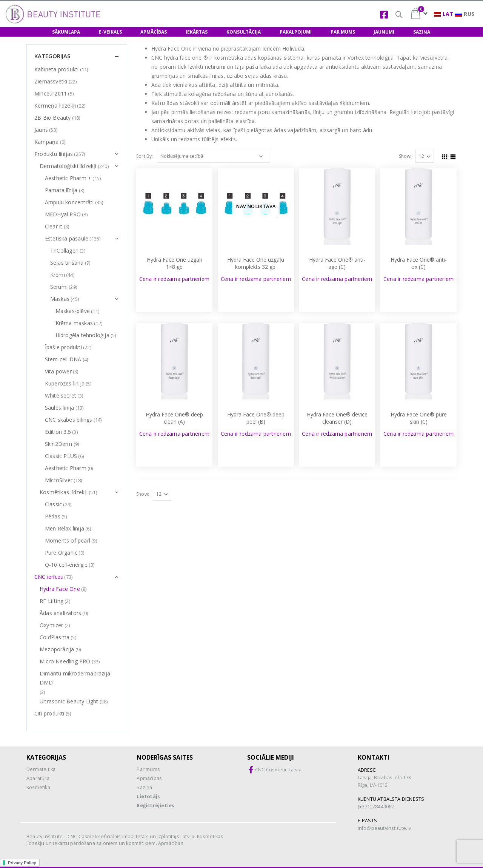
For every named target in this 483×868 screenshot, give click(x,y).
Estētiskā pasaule (67, 238)
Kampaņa (46, 142)
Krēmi (58, 275)
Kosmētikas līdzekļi (64, 492)
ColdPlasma (55, 637)
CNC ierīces (49, 577)
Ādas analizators (60, 613)
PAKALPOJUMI (296, 32)
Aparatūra (38, 778)
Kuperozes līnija (65, 383)
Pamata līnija (61, 190)
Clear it (54, 226)
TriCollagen (64, 251)
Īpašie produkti (63, 347)
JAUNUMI (384, 32)
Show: (405, 156)
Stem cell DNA (63, 359)
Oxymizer (52, 625)
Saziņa (144, 787)
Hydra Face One (60, 589)
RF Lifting (52, 601)
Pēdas (53, 516)
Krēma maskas (74, 323)
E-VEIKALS (110, 32)
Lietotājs (148, 796)
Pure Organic (61, 553)
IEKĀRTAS (197, 32)
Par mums (148, 769)
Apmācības (149, 778)
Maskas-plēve (73, 311)
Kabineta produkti (56, 69)
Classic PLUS (61, 456)
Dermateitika (41, 769)
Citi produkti (49, 713)
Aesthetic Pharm (66, 468)
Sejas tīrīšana (67, 263)
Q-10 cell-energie (66, 565)
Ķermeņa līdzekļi (55, 106)
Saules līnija (60, 408)
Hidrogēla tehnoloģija (82, 335)
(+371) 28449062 (376, 807)
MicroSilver (59, 480)
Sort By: (145, 156)
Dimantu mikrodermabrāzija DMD (75, 678)
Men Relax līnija (65, 528)
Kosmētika (38, 787)
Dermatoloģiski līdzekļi (68, 166)
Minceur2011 (51, 93)
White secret (61, 395)
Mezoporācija (57, 649)
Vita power (58, 371)
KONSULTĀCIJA (244, 32)
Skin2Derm (59, 444)
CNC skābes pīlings (69, 420)
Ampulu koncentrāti (69, 202)
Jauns (41, 130)
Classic (53, 504)
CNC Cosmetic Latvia (278, 770)
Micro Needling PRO (65, 661)
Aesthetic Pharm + (68, 178)
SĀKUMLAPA (66, 32)
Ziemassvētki (51, 81)
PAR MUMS (343, 32)
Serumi (59, 287)
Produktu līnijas (54, 154)
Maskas (60, 299)
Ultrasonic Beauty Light (69, 701)
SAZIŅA (422, 32)
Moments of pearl (68, 540)
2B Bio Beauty (53, 118)
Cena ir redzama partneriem (174, 279)
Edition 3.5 (58, 432)
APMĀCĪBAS (154, 32)
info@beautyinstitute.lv (385, 828)
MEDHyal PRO (63, 214)
